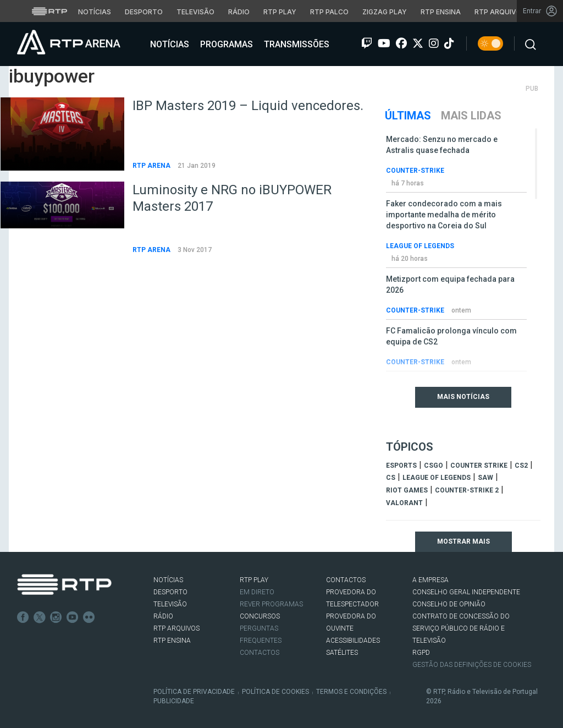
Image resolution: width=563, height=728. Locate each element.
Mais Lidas (471, 116)
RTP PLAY (254, 580)
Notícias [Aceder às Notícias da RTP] (95, 12)
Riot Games (407, 490)
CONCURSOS (260, 616)
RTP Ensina (172, 641)
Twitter (40, 617)
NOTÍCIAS (168, 580)
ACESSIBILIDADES (353, 641)
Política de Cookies (275, 692)
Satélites (342, 653)
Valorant (404, 503)
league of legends (437, 478)
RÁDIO (163, 616)
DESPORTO (170, 592)
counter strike (479, 466)
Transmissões (296, 44)
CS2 (521, 466)
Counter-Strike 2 (467, 490)
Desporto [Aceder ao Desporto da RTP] (144, 12)
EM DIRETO (257, 592)
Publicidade (174, 701)
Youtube (73, 617)
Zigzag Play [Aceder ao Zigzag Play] (385, 12)
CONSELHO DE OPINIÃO (449, 604)
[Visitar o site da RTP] (49, 11)
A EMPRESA (430, 580)
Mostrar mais (463, 541)
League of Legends (420, 246)
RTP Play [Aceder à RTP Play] (280, 12)
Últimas (408, 116)
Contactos (260, 653)
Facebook (23, 617)
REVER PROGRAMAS (271, 604)
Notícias (169, 44)
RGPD (421, 653)
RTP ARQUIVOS (176, 628)
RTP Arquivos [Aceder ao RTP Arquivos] (500, 12)
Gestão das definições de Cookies (472, 665)
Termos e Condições (351, 692)
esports (401, 466)
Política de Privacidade (194, 692)
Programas (225, 44)
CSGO (434, 466)
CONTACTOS (346, 580)
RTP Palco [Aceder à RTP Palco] (329, 12)
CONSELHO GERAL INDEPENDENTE (466, 592)
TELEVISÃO (170, 604)
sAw (485, 478)
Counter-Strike (415, 171)
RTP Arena (152, 166)
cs (391, 478)
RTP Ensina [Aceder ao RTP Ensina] (441, 12)
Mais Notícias (463, 397)
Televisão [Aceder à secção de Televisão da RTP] (195, 12)
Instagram (56, 617)
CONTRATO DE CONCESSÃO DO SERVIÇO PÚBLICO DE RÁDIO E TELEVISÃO (461, 628)
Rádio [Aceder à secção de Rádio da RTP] (239, 12)
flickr (89, 617)
